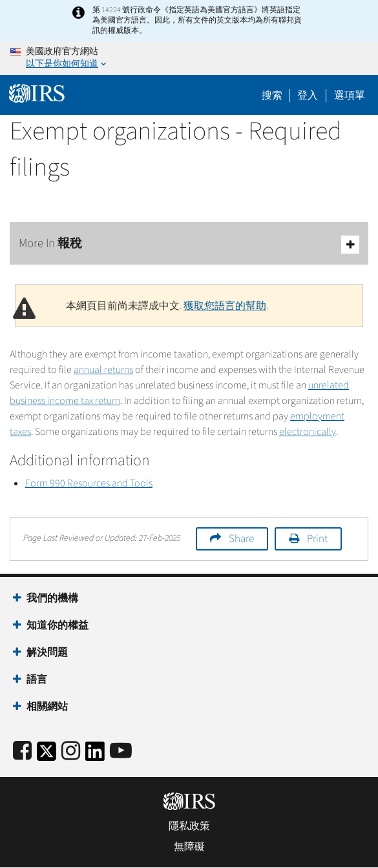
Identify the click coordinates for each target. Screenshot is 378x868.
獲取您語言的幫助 (225, 306)
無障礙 (189, 847)
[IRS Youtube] (121, 752)
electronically (308, 432)
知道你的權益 (58, 625)
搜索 (272, 96)
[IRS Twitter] (47, 755)
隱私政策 (189, 826)
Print (317, 539)
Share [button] (241, 539)
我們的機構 (52, 598)
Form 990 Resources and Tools (89, 483)
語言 (37, 680)
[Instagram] (71, 752)
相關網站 (47, 707)
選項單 (350, 96)
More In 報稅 (189, 244)
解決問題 (47, 652)
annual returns (103, 370)
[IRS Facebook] (22, 752)
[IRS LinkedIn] (95, 755)
